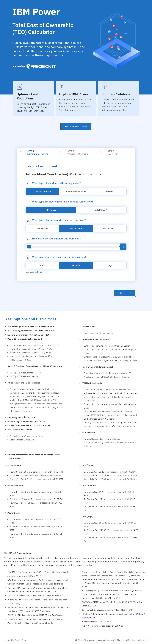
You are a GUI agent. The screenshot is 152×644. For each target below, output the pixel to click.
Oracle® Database (42, 191)
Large (110, 265)
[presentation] (104, 87)
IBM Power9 (76, 228)
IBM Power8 (42, 228)
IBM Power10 (110, 228)
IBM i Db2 (110, 191)
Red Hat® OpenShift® (76, 191)
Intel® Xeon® (101, 210)
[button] (76, 127)
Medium (76, 265)
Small (42, 265)
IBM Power (51, 210)
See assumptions (34, 272)
